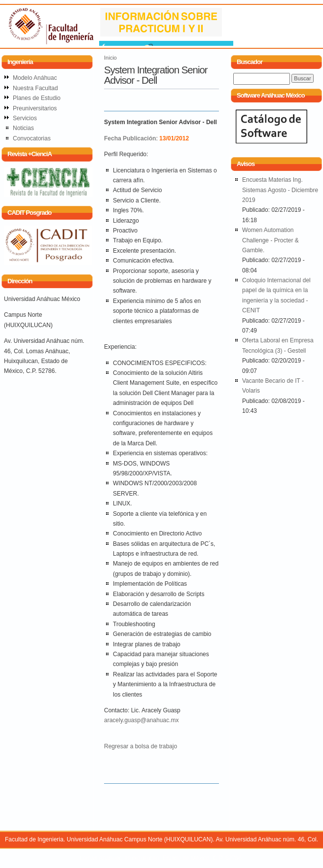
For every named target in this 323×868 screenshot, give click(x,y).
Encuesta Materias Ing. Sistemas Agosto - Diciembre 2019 (280, 190)
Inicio (110, 58)
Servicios (25, 118)
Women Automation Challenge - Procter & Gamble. (270, 240)
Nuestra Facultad (35, 88)
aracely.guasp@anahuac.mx (141, 720)
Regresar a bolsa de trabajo (141, 746)
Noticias (23, 128)
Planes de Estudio (37, 98)
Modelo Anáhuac (35, 78)
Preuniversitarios (35, 108)
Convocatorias (32, 138)
